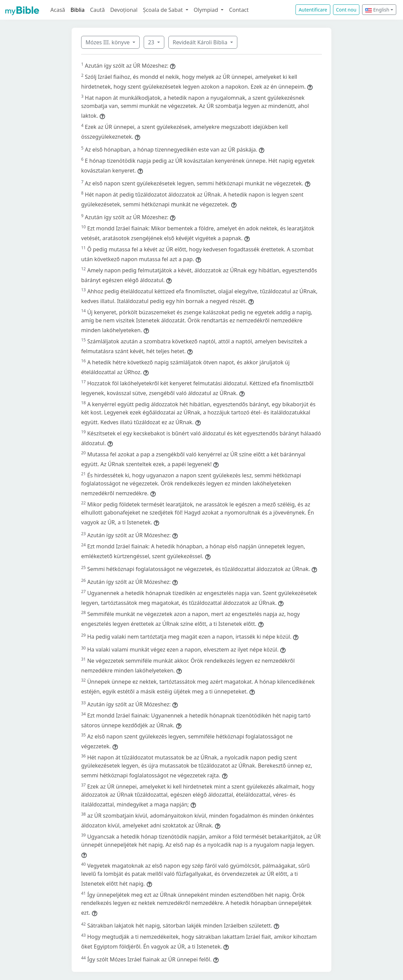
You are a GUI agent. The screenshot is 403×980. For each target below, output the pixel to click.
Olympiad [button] (207, 10)
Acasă (58, 10)
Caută (97, 10)
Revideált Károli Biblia (201, 42)
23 (152, 42)
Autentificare (313, 10)
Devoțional (124, 10)
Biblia (78, 10)
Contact (239, 10)
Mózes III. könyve (108, 42)
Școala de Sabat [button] (164, 10)
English (377, 10)
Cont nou (346, 10)
